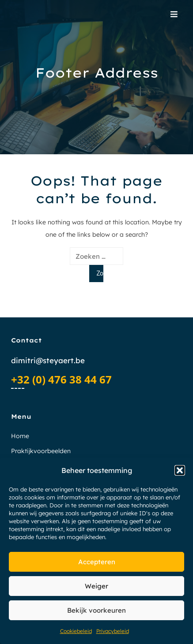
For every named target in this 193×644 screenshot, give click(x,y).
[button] (180, 470)
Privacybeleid (113, 631)
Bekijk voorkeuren (96, 610)
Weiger (96, 586)
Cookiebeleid (76, 631)
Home (20, 436)
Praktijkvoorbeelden (41, 451)
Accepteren (97, 562)
